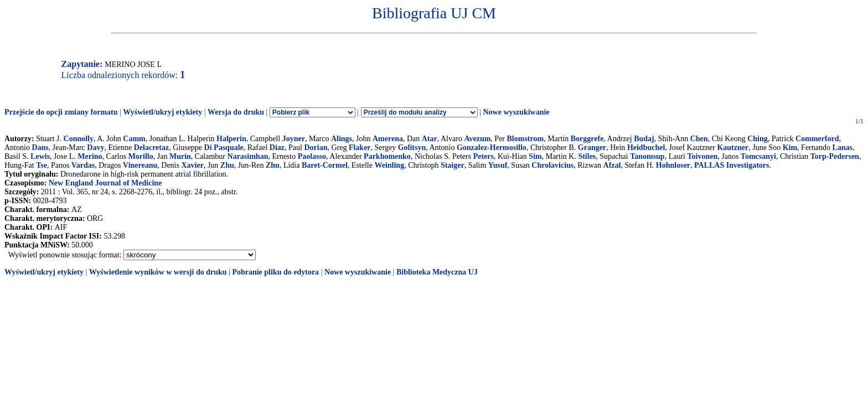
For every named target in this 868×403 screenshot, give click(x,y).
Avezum (477, 139)
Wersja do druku (236, 112)
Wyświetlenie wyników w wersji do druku (158, 272)
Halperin (231, 139)
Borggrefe (587, 139)
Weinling (389, 165)
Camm (134, 139)
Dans (40, 148)
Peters (484, 156)
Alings (342, 139)
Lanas (842, 148)
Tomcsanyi (758, 156)
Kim (790, 148)
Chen (699, 139)
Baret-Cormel (325, 165)
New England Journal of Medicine (105, 183)
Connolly (79, 139)
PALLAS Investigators (732, 165)
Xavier (192, 165)
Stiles (587, 156)
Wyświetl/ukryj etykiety (162, 112)
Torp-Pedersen (835, 156)
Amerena (388, 139)
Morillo (141, 156)
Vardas (83, 165)
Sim (535, 156)
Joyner (294, 139)
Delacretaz (151, 148)
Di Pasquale (224, 148)
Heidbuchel (646, 148)
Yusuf (498, 165)
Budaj (644, 139)
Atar (430, 139)
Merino (90, 156)
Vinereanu (140, 165)
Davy (95, 148)
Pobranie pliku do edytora (275, 272)
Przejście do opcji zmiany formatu (61, 112)
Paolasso (312, 156)
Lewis (40, 156)
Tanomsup (647, 156)
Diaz (277, 148)
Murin (180, 156)
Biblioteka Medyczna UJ (437, 272)
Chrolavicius (552, 165)
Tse (42, 165)
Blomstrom (526, 139)
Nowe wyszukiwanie (516, 112)
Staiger (453, 165)
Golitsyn (412, 148)
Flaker (360, 148)
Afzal (612, 165)
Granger (592, 148)
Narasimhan (248, 156)
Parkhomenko (387, 156)
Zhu (227, 165)
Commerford (817, 139)
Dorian (316, 148)
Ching (758, 139)
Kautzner (733, 148)
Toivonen (702, 156)
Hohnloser (673, 165)
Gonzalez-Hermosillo (492, 148)
